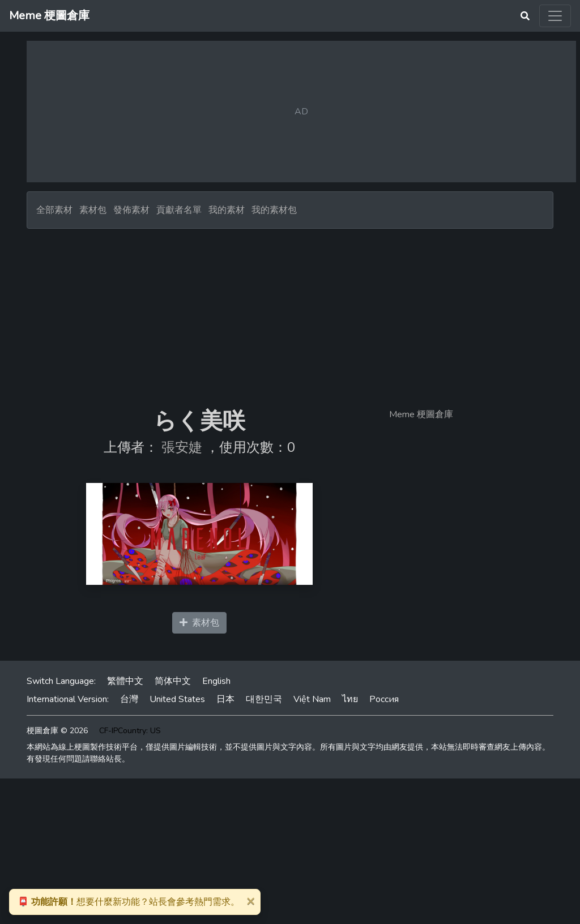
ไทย (350, 699)
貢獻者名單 (179, 210)
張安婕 (182, 447)
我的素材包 (274, 210)
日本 (225, 699)
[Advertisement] (290, 314)
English (216, 681)
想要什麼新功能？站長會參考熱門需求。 (129, 902)
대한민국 (264, 699)
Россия (384, 699)
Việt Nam (312, 699)
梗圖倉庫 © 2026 (57, 731)
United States (177, 699)
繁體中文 (125, 681)
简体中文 (173, 681)
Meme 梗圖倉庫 (421, 414)
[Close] (250, 901)
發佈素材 (131, 210)
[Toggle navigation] (555, 16)
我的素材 (227, 210)
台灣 (129, 699)
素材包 (93, 210)
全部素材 (54, 210)
